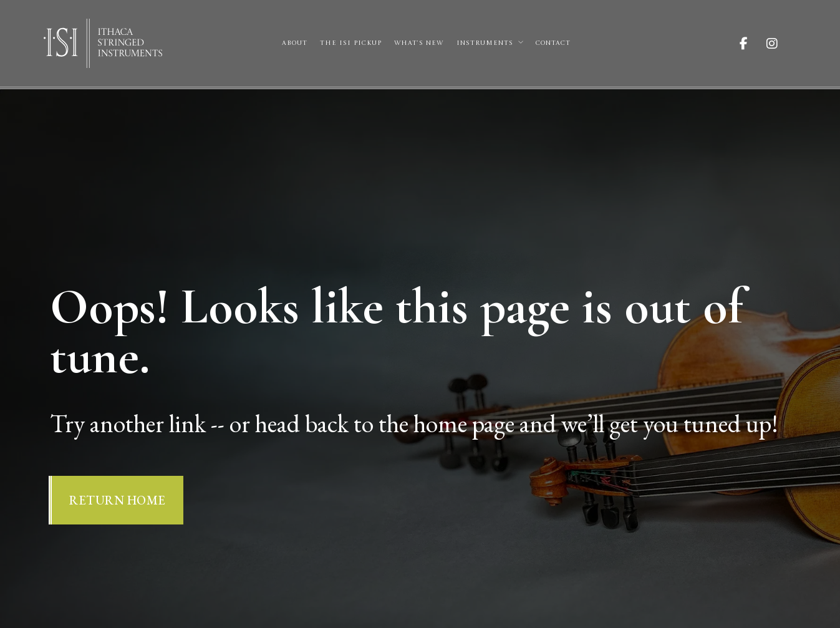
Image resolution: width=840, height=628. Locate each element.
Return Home (118, 500)
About (295, 43)
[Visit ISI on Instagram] (781, 44)
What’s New (419, 43)
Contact (553, 43)
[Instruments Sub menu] (521, 42)
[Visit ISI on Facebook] (753, 44)
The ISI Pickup (351, 43)
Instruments (485, 43)
